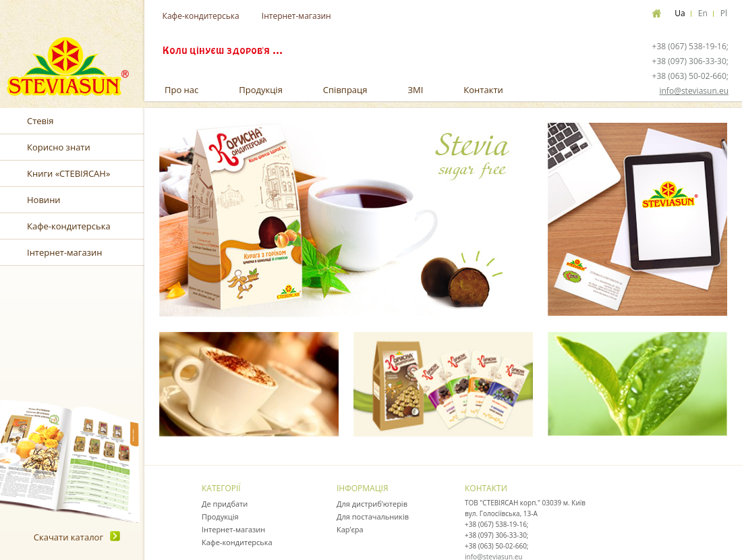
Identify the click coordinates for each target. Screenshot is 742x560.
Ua (680, 13)
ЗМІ (415, 90)
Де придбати (225, 504)
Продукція (261, 90)
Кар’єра (350, 529)
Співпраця (345, 90)
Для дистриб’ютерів (372, 504)
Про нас (181, 90)
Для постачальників (373, 516)
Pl (724, 13)
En (703, 13)
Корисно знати (59, 147)
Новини (44, 200)
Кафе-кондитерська (201, 16)
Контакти (483, 90)
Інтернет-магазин (296, 16)
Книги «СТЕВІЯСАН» (68, 173)
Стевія (40, 121)
